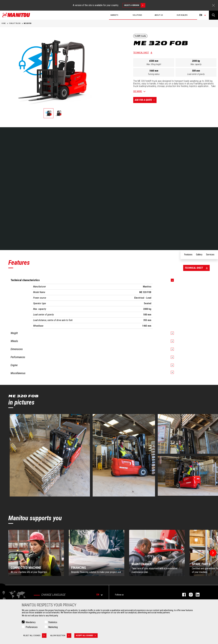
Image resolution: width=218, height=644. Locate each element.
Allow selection (61, 636)
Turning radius (154, 74)
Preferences (32, 627)
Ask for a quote (146, 100)
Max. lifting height (154, 64)
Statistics (53, 622)
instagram (189, 595)
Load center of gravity (196, 74)
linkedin (196, 595)
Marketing (53, 627)
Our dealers (182, 15)
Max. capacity (196, 64)
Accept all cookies (87, 636)
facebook (182, 595)
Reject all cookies (35, 636)
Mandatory (31, 622)
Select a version (135, 5)
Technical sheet (141, 53)
